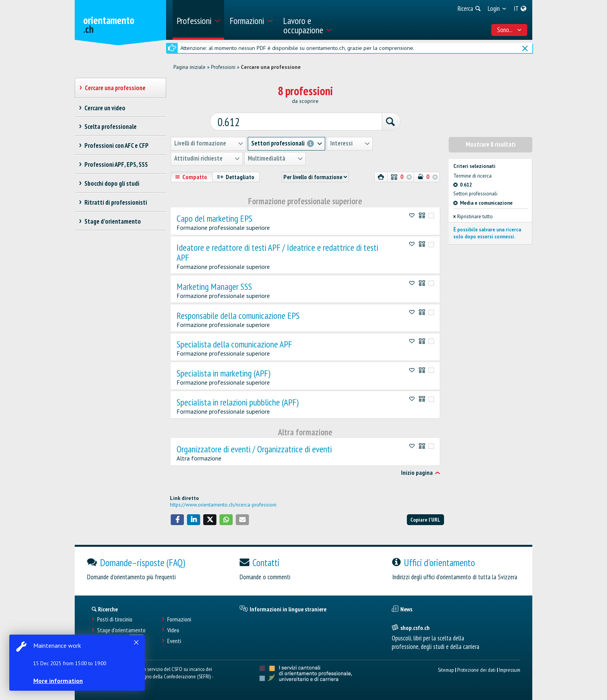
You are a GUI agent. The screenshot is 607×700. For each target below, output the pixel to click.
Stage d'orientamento (121, 630)
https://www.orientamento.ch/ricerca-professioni (223, 504)
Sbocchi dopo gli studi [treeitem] (112, 183)
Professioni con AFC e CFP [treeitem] (116, 145)
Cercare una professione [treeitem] (115, 88)
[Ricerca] (389, 122)
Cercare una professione (271, 67)
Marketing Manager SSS (214, 286)
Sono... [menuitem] (509, 30)
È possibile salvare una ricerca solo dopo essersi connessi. (487, 233)
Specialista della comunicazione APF (234, 344)
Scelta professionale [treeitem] (110, 127)
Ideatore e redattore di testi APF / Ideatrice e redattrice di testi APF (277, 252)
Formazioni (179, 619)
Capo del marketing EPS (214, 218)
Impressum (510, 669)
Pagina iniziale (189, 67)
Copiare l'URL (425, 519)
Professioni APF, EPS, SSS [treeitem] (116, 164)
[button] (177, 519)
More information (58, 681)
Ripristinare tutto (473, 216)
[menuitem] (198, 20)
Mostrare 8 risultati (491, 144)
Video (173, 630)
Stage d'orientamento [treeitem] (112, 221)
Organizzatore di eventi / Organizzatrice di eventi (254, 449)
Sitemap (446, 669)
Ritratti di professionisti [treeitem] (116, 202)
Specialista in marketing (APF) (223, 373)
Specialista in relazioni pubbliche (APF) (237, 402)
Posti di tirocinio (115, 619)
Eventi (174, 641)
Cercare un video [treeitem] (105, 108)
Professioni (223, 67)
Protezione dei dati (476, 669)
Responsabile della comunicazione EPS (238, 315)
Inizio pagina (417, 473)
